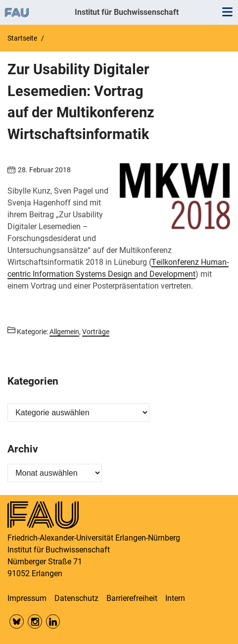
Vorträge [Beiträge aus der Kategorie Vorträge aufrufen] (96, 332)
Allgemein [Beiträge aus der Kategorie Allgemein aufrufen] (64, 332)
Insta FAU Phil (35, 621)
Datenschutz (76, 598)
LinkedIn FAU (53, 621)
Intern (175, 598)
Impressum (27, 598)
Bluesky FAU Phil (17, 621)
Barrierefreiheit (132, 598)
